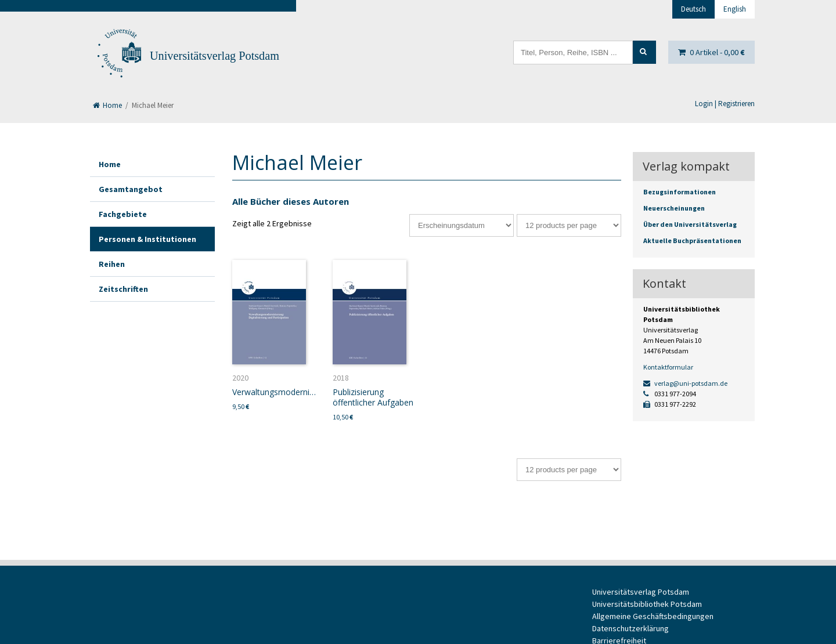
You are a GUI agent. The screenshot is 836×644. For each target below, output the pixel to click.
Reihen (112, 264)
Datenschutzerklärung (630, 628)
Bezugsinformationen (680, 192)
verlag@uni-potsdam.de (685, 383)
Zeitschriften (123, 289)
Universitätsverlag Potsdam (215, 56)
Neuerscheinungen (674, 208)
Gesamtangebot (131, 189)
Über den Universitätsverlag (690, 224)
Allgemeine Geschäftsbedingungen (653, 616)
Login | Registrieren (725, 104)
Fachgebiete (123, 214)
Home (107, 105)
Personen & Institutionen (147, 239)
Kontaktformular (668, 367)
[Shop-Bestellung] (462, 225)
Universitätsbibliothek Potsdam (647, 604)
